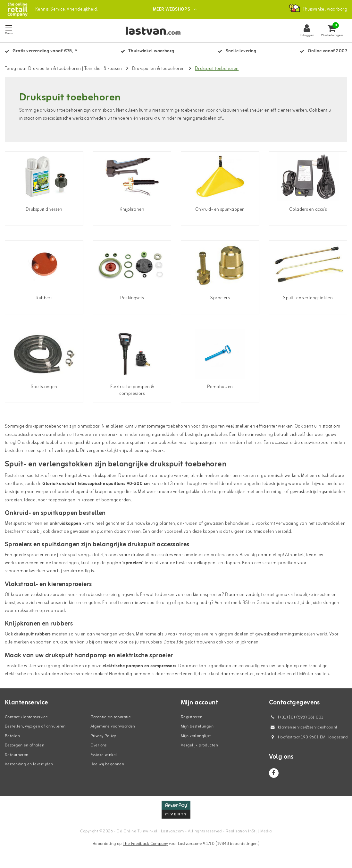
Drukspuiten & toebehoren (159, 69)
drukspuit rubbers (33, 634)
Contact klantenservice (26, 717)
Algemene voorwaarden (113, 726)
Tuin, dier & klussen (103, 69)
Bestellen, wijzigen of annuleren (35, 726)
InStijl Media (260, 831)
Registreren (192, 717)
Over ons (99, 745)
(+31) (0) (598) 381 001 (296, 717)
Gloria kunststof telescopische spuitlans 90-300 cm (96, 484)
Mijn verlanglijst (196, 736)
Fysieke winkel (104, 755)
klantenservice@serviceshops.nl (303, 727)
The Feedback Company (145, 844)
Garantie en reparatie (111, 717)
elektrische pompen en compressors (140, 666)
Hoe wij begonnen (107, 764)
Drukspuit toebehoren (217, 69)
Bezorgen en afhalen (25, 745)
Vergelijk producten (199, 745)
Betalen (12, 736)
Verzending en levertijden (29, 764)
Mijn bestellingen (197, 726)
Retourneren (17, 755)
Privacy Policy (103, 736)
